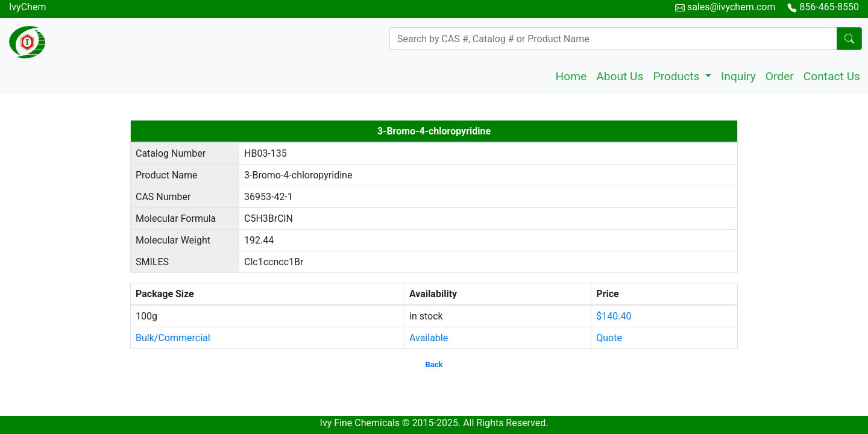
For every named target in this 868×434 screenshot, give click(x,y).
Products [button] (678, 76)
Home (571, 76)
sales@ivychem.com (731, 7)
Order (780, 76)
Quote (609, 338)
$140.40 (614, 316)
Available (429, 338)
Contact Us (832, 76)
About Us (620, 76)
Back (434, 364)
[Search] (613, 39)
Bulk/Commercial (173, 338)
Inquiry (738, 76)
